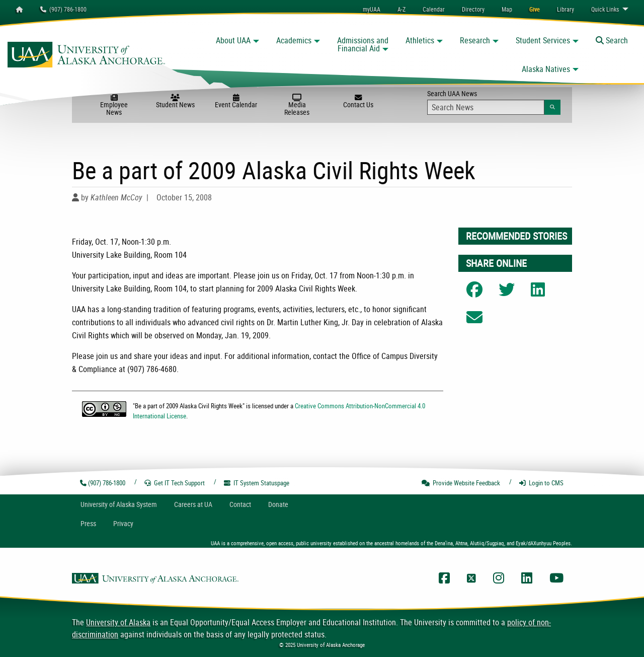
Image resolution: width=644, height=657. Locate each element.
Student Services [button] (543, 40)
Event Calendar (236, 102)
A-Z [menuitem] (401, 9)
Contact (240, 504)
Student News (175, 102)
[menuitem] (434, 9)
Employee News (114, 105)
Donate (278, 504)
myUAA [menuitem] (372, 9)
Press (88, 523)
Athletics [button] (420, 40)
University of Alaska (118, 622)
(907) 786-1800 (63, 9)
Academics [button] (294, 40)
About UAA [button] (233, 40)
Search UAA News (494, 102)
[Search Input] (486, 107)
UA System (119, 504)
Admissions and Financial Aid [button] (363, 44)
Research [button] (475, 40)
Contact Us (358, 102)
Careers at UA (193, 504)
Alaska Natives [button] (546, 69)
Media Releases (297, 105)
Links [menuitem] (605, 9)
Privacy (123, 523)
